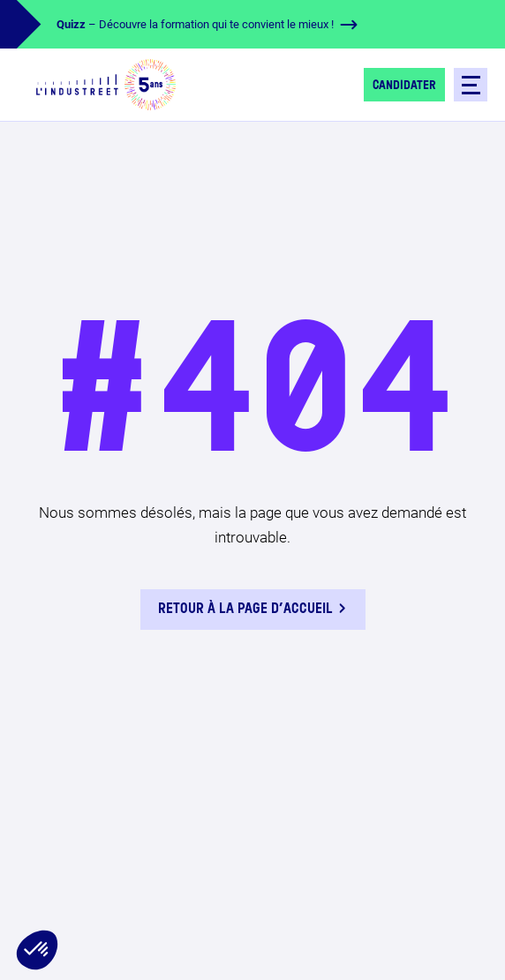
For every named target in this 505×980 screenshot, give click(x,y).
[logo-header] (106, 85)
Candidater (404, 86)
